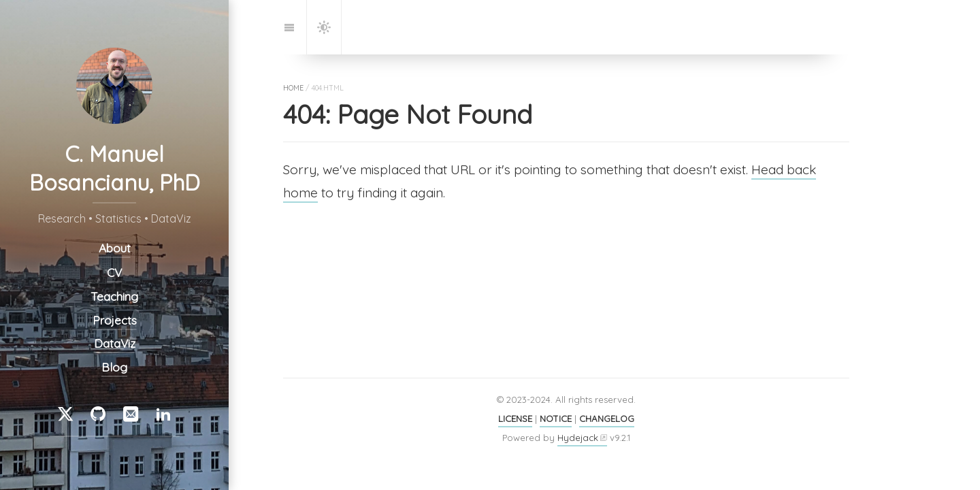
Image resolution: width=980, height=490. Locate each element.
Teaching (114, 297)
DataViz (115, 343)
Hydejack (578, 438)
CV (114, 273)
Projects (115, 320)
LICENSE (515, 419)
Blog (114, 367)
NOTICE (556, 419)
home (293, 88)
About (115, 248)
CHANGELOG (607, 419)
